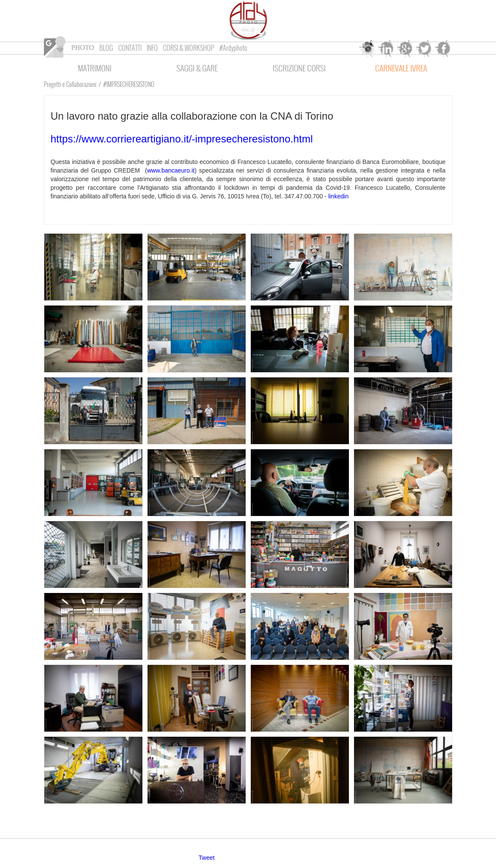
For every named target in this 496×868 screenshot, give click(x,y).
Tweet (207, 858)
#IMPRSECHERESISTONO (129, 84)
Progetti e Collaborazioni (70, 84)
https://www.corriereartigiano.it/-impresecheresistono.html (182, 139)
